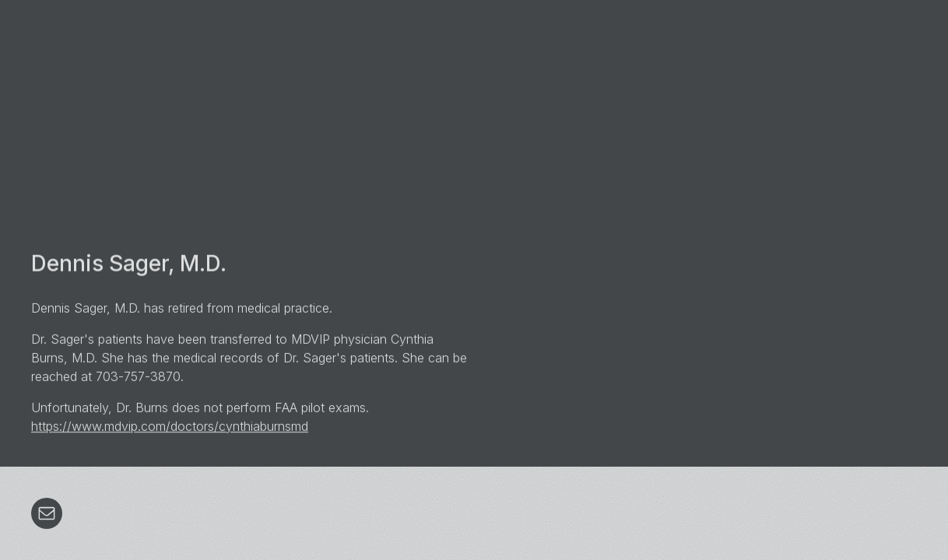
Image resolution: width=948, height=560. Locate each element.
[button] (47, 513)
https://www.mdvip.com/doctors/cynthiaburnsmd (170, 426)
